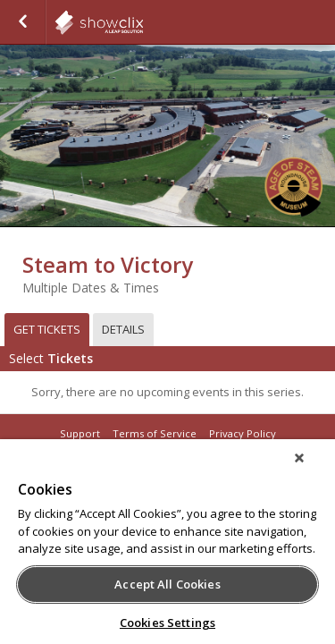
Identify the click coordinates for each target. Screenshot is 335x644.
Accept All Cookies (167, 584)
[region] (167, 547)
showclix (143, 22)
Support (80, 433)
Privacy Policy (243, 433)
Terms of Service (155, 433)
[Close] (312, 470)
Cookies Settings (167, 623)
